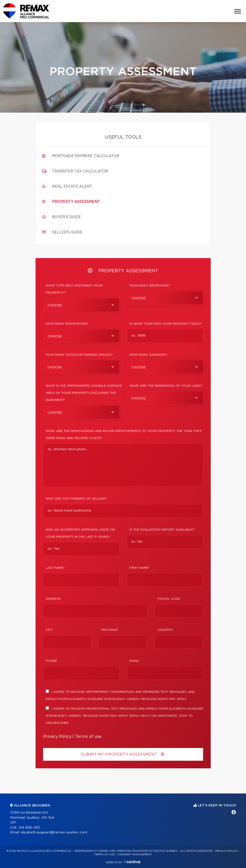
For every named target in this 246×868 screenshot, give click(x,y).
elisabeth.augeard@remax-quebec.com (54, 833)
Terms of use (88, 737)
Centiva (132, 862)
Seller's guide (67, 232)
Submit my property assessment (123, 754)
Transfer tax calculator (80, 171)
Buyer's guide (67, 217)
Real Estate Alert (72, 187)
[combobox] (81, 305)
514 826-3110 (29, 828)
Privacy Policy (57, 737)
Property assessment (76, 202)
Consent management (135, 855)
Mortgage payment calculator (86, 156)
